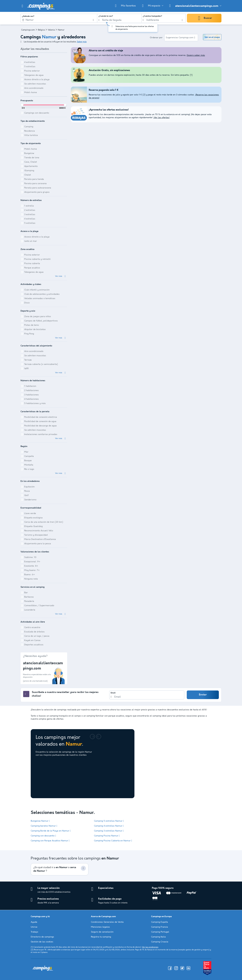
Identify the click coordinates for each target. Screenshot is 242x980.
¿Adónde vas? (28, 16)
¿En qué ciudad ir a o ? (55, 869)
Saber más (82, 42)
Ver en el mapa (212, 37)
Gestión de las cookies (42, 942)
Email (113, 693)
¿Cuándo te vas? (106, 16)
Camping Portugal (160, 932)
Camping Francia (160, 927)
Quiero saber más (196, 55)
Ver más (59, 276)
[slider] (22, 105)
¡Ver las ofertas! (161, 118)
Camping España (160, 922)
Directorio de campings (42, 937)
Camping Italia (158, 937)
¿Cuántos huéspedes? (152, 16)
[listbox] (164, 20)
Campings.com (28, 30)
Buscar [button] (208, 18)
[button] (22, 6)
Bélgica (41, 30)
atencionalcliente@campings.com (197, 6)
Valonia (51, 30)
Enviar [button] (203, 695)
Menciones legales (100, 927)
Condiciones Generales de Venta (107, 922)
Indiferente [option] (153, 20)
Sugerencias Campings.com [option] (180, 38)
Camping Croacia (160, 942)
